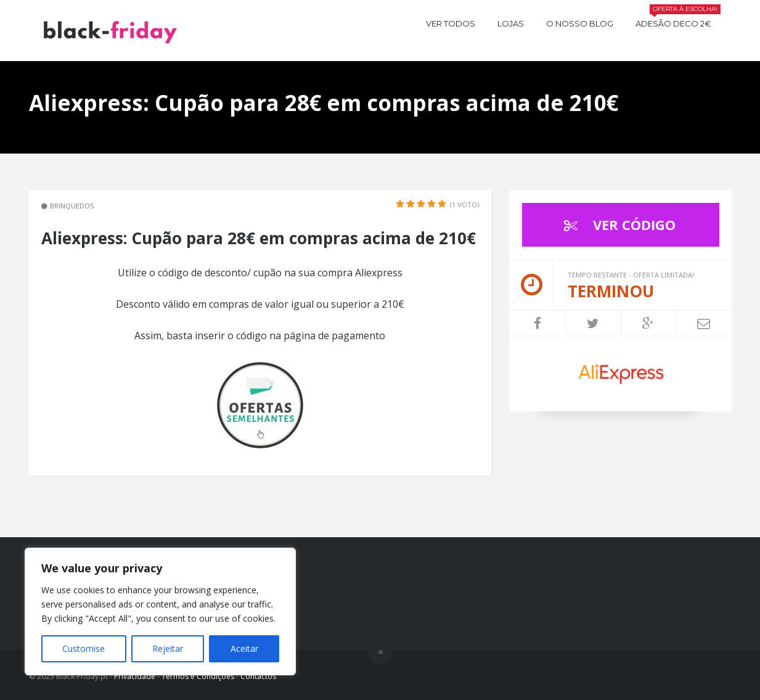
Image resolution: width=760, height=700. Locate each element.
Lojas (511, 23)
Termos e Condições (198, 676)
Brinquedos (72, 206)
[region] (160, 611)
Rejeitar (168, 649)
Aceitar (244, 649)
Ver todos (451, 23)
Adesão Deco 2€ (678, 22)
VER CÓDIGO (617, 225)
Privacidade (135, 676)
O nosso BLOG (580, 23)
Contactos (258, 676)
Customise (84, 649)
